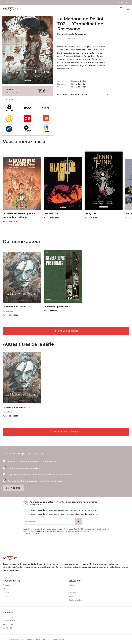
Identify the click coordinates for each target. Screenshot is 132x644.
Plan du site (46, 639)
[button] (63, 229)
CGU (22, 639)
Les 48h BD (8, 628)
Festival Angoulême (11, 617)
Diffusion (73, 585)
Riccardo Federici (80, 84)
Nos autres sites (13, 2)
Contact (6, 596)
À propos (7, 585)
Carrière (6, 593)
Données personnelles (11, 639)
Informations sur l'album (83, 94)
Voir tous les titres (66, 331)
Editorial (72, 589)
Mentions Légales (58, 639)
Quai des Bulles (9, 621)
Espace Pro (124, 2)
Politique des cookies (32, 639)
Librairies (73, 593)
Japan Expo (8, 624)
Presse (72, 596)
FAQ (5, 589)
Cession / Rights (75, 600)
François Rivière (79, 81)
